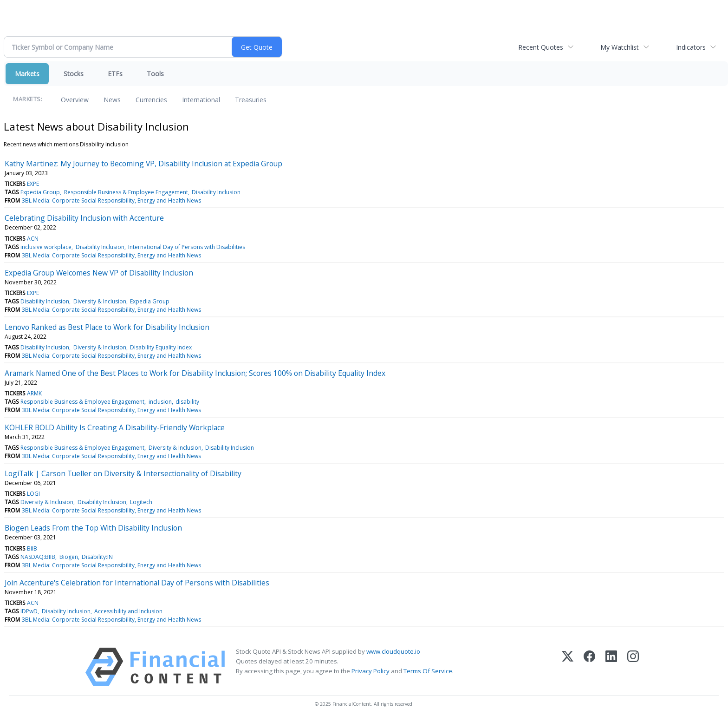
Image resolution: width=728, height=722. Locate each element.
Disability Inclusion (216, 192)
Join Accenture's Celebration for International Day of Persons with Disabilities (137, 583)
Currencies (151, 100)
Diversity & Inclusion (100, 301)
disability (187, 402)
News (112, 100)
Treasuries (251, 100)
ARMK (34, 393)
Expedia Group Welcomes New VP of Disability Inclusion (99, 273)
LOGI (33, 494)
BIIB (32, 548)
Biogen (69, 557)
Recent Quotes (541, 47)
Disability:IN (97, 557)
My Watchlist (620, 47)
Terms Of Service (428, 671)
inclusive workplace (46, 247)
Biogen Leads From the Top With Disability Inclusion (93, 528)
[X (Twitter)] (568, 667)
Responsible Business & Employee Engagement (126, 192)
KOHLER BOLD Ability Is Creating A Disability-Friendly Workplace (115, 427)
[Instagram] (633, 667)
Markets (27, 74)
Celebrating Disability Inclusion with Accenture (84, 218)
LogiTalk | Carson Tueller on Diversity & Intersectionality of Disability (123, 473)
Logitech (141, 502)
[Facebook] (589, 667)
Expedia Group (40, 192)
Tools (155, 74)
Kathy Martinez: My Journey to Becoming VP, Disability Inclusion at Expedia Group (143, 164)
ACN (33, 239)
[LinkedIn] (611, 667)
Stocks (74, 74)
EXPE (33, 184)
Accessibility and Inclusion (128, 611)
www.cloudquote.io (393, 651)
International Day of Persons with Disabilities (187, 247)
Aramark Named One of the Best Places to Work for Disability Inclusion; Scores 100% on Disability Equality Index (195, 373)
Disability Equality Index (161, 347)
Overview (75, 100)
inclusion (160, 402)
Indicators (691, 47)
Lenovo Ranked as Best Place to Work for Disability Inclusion (107, 327)
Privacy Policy (370, 671)
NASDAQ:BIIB (38, 557)
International (201, 100)
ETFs (115, 74)
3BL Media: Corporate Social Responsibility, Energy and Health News (111, 200)
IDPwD (29, 611)
